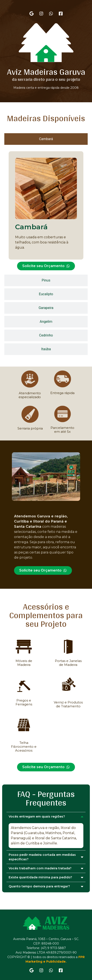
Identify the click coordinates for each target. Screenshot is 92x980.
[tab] (46, 139)
